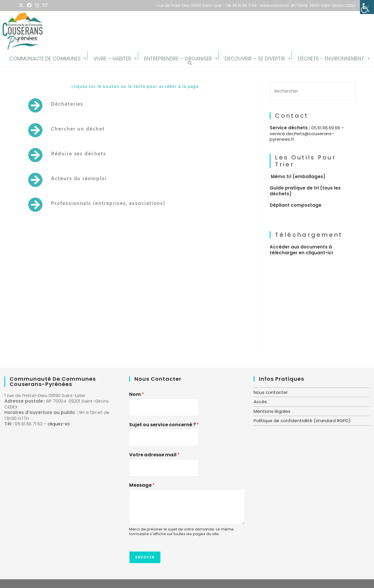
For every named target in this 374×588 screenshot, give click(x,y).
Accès (260, 402)
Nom (137, 395)
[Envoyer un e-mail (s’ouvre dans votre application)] (45, 6)
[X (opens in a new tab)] (22, 6)
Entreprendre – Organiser (178, 58)
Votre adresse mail (154, 455)
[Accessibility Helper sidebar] (367, 7)
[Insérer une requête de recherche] (312, 91)
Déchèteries (67, 104)
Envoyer (145, 557)
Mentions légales (272, 411)
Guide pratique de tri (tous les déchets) (305, 191)
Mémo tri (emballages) (298, 176)
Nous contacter (271, 392)
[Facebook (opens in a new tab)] (29, 6)
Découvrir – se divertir (255, 58)
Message (142, 485)
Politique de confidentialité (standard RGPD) (302, 421)
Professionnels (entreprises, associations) (108, 204)
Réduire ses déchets (78, 154)
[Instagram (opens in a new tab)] (37, 6)
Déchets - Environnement (331, 58)
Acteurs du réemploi (79, 179)
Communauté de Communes (45, 58)
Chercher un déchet (78, 129)
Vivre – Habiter (112, 58)
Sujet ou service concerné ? (164, 425)
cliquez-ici (59, 424)
